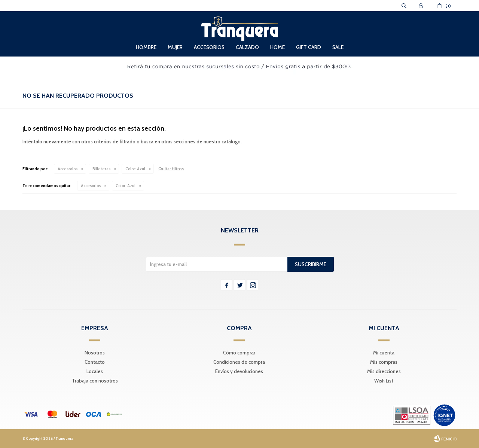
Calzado (247, 47)
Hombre (146, 47)
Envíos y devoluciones (239, 371)
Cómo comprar (239, 353)
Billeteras (101, 169)
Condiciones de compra (239, 362)
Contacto (95, 362)
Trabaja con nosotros (95, 381)
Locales (95, 371)
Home (277, 47)
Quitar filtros (171, 169)
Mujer (175, 47)
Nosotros (95, 353)
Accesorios (209, 47)
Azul (135, 169)
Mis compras (384, 362)
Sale (338, 47)
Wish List (384, 381)
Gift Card (309, 47)
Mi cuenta (384, 353)
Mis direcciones (384, 371)
